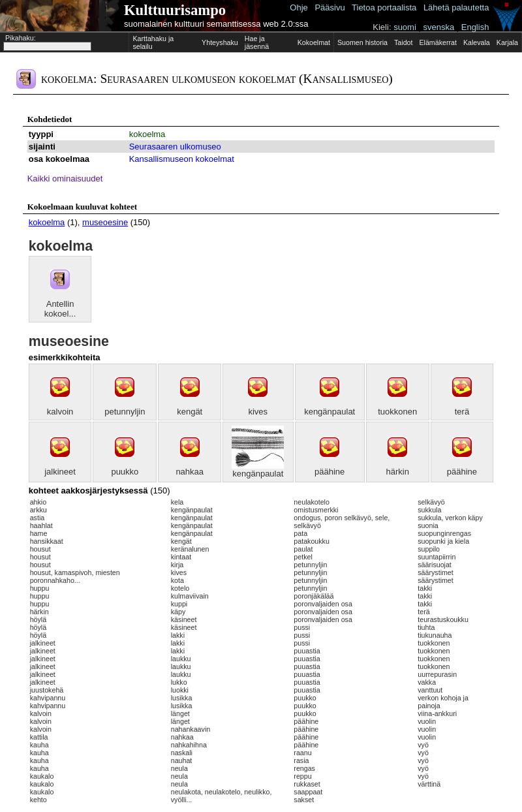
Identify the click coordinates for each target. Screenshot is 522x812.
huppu (40, 588)
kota (177, 580)
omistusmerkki (316, 510)
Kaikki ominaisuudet (65, 179)
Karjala (507, 42)
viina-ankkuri (437, 713)
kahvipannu (48, 698)
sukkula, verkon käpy (450, 518)
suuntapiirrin (437, 557)
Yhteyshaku (220, 42)
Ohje (299, 8)
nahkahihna (189, 745)
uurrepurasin (437, 674)
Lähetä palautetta (456, 8)
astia (38, 518)
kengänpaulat (330, 412)
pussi (302, 627)
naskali (182, 753)
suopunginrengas (444, 533)
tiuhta (426, 627)
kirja (177, 565)
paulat (303, 549)
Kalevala (477, 42)
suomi (405, 27)
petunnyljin (125, 412)
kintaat (181, 557)
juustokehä (47, 690)
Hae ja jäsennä (257, 42)
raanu (302, 753)
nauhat (182, 760)
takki (425, 588)
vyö (423, 745)
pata (300, 533)
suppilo (429, 549)
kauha (39, 745)
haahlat (41, 525)
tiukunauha (435, 635)
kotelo (180, 588)
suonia (428, 525)
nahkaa (190, 472)
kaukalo (42, 776)
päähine (330, 472)
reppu (302, 776)
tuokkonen (397, 412)
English (475, 27)
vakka (427, 682)
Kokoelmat (314, 42)
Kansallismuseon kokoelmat (182, 159)
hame (39, 533)
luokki (180, 690)
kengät (190, 412)
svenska (438, 27)
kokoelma (147, 134)
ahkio (38, 502)
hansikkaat (47, 541)
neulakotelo (312, 502)
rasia (301, 760)
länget (180, 713)
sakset (304, 800)
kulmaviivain (190, 596)
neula (179, 768)
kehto (38, 800)
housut (40, 549)
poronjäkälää (314, 596)
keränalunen (190, 549)
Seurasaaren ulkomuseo (175, 147)
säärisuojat (435, 565)
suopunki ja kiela (443, 541)
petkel (303, 557)
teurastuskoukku (443, 619)
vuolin (427, 721)
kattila (39, 737)
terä (462, 412)
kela (177, 502)
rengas (304, 768)
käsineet (184, 619)
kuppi (179, 604)
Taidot (403, 42)
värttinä (429, 784)
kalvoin (60, 412)
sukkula (429, 510)
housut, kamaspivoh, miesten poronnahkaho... (75, 576)
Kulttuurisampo (175, 10)
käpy (178, 612)
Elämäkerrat (438, 42)
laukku (181, 659)
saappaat (308, 792)
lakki (178, 635)
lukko (179, 682)
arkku (38, 510)
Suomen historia (362, 42)
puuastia (307, 651)
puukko (125, 472)
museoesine (105, 222)
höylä (38, 619)
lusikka (182, 698)
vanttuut (430, 690)
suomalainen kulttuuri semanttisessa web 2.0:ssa (216, 24)
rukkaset (307, 784)
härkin (398, 472)
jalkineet (60, 472)
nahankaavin (191, 729)
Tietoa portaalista (384, 8)
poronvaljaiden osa (323, 604)
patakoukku (312, 541)
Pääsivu (330, 8)
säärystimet (435, 572)
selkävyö (431, 502)
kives (258, 412)
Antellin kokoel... (60, 309)
